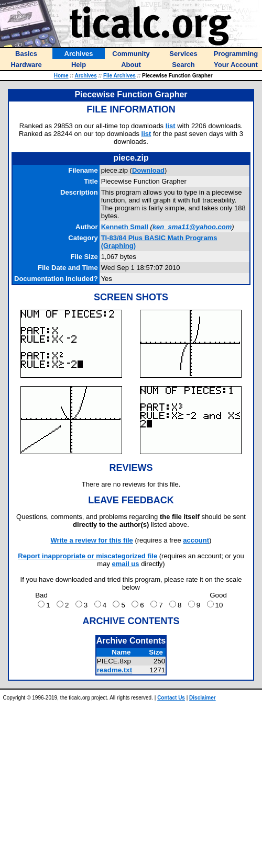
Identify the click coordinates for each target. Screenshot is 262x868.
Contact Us (171, 698)
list (171, 126)
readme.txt (114, 670)
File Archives (119, 76)
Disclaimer (203, 698)
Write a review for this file (92, 540)
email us (126, 564)
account (196, 540)
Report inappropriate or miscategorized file (88, 556)
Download (148, 170)
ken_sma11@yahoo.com (192, 227)
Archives (85, 76)
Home (61, 76)
